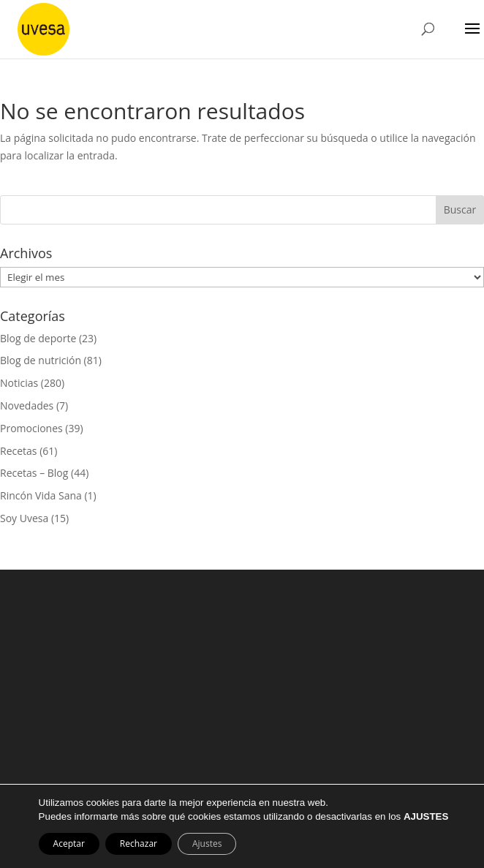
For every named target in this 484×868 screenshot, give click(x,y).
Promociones (31, 428)
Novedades (27, 405)
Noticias (19, 383)
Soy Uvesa (24, 518)
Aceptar (69, 844)
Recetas (19, 451)
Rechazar (139, 844)
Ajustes (207, 844)
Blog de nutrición (41, 360)
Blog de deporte (38, 338)
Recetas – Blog (34, 473)
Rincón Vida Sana (41, 495)
